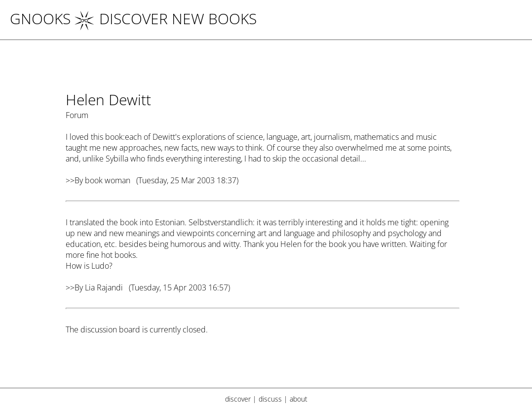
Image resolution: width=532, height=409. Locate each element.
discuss (270, 399)
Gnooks (40, 19)
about (299, 399)
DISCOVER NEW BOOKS (166, 19)
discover (238, 399)
